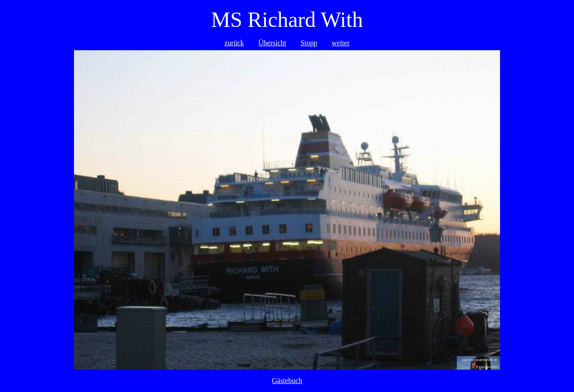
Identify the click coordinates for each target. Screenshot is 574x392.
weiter (341, 43)
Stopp (309, 43)
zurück (234, 43)
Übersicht (272, 43)
